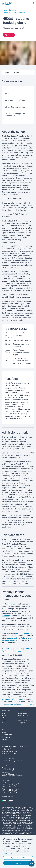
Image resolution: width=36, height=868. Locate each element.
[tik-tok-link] (16, 790)
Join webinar (8, 769)
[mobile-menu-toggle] (33, 3)
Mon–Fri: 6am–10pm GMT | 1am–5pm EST (14, 746)
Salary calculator (23, 715)
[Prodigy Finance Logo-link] (7, 3)
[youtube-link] (10, 790)
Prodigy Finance (8, 604)
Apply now (9, 35)
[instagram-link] (4, 790)
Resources (5, 720)
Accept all (18, 863)
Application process (24, 720)
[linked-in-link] (4, 785)
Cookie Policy (8, 853)
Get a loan (5, 715)
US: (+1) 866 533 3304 (9, 754)
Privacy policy (6, 730)
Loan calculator (23, 718)
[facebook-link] (10, 785)
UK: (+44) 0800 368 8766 (10, 751)
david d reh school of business (14, 13)
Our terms (5, 732)
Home (5, 10)
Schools (12, 10)
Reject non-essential (18, 858)
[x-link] (16, 785)
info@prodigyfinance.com (12, 699)
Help (3, 723)
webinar (10, 638)
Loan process (22, 723)
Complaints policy (7, 735)
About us (4, 713)
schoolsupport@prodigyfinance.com (19, 704)
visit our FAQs (19, 638)
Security (4, 739)
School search (22, 713)
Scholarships (6, 718)
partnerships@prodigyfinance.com (12, 761)
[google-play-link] (4, 801)
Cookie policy (6, 737)
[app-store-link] (10, 801)
